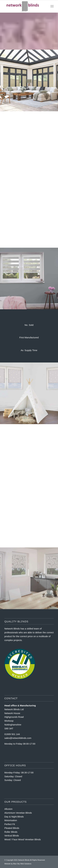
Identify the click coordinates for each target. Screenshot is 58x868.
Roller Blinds (11, 832)
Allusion (8, 809)
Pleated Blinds (12, 828)
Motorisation (11, 820)
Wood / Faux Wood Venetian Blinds (23, 839)
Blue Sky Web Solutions (22, 864)
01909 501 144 (12, 734)
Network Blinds (24, 860)
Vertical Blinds (12, 836)
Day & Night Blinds (14, 817)
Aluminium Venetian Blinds (18, 813)
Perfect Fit (10, 824)
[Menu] (52, 6)
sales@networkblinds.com (18, 738)
